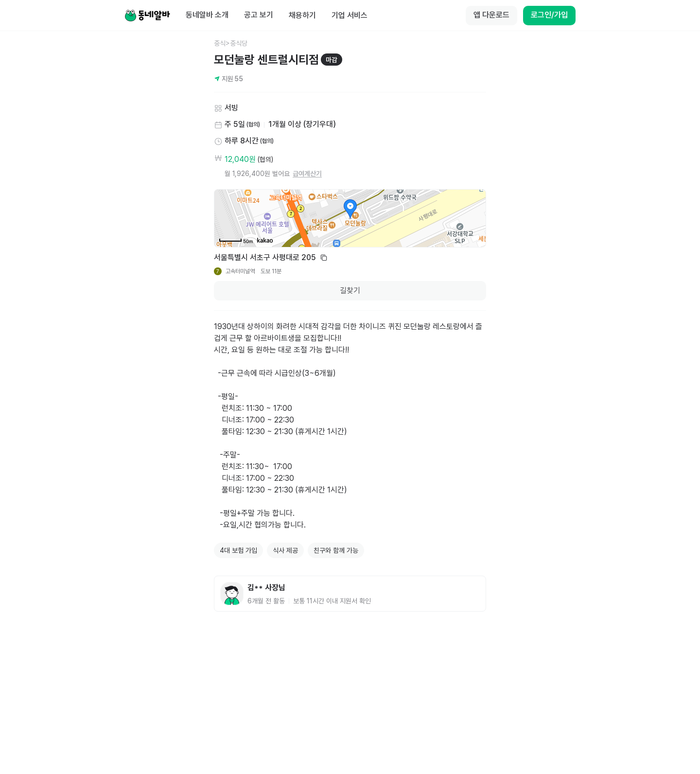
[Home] (147, 16)
